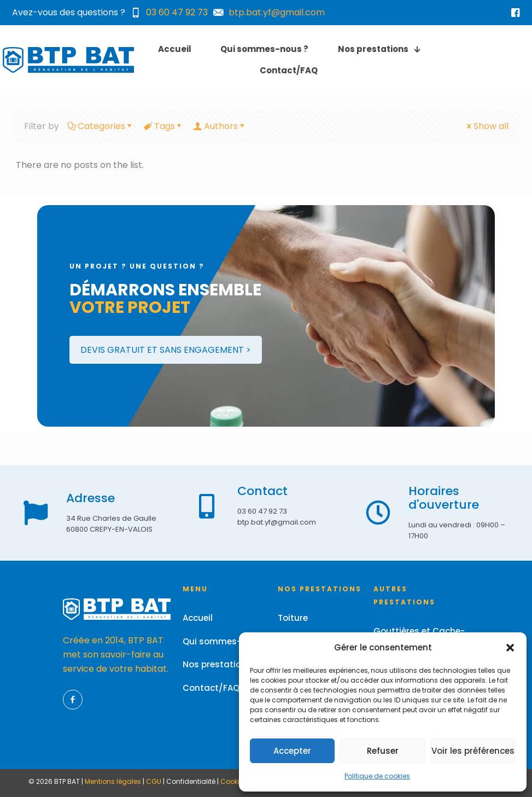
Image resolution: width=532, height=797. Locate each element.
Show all (487, 126)
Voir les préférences (473, 751)
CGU (154, 781)
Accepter (292, 751)
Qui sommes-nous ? (226, 641)
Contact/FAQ (211, 688)
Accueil (198, 618)
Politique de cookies (377, 776)
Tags (164, 126)
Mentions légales (113, 781)
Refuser (383, 751)
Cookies (234, 781)
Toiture (293, 618)
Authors (220, 126)
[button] (510, 648)
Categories (101, 126)
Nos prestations (217, 664)
